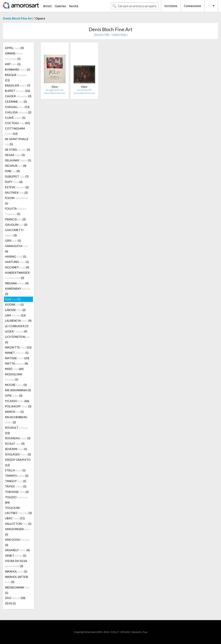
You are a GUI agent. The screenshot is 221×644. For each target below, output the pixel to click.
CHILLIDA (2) (18, 112)
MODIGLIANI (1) (14, 377)
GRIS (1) (13, 241)
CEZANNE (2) (16, 101)
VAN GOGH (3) (17, 542)
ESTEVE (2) (17, 187)
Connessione (192, 6)
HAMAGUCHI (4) (17, 249)
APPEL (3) (14, 48)
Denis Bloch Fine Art (18, 18)
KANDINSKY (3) (18, 291)
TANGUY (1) (16, 481)
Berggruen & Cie (55, 90)
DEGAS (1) (15, 155)
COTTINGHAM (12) (15, 131)
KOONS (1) (14, 304)
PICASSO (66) (17, 401)
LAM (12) (15, 315)
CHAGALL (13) (17, 107)
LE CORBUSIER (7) (17, 326)
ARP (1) (13, 64)
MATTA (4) (16, 363)
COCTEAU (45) (17, 123)
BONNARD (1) (18, 69)
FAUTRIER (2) (16, 193)
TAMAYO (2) (17, 476)
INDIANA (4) (17, 283)
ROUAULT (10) (17, 430)
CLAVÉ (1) (15, 118)
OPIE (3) (14, 396)
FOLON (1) (17, 201)
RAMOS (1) (14, 412)
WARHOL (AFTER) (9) (17, 579)
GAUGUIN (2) (16, 225)
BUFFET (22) (18, 91)
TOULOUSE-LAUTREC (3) (18, 510)
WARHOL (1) (16, 571)
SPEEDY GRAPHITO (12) (18, 462)
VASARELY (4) (17, 550)
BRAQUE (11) (16, 77)
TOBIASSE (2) (17, 492)
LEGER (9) (16, 331)
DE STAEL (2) (17, 149)
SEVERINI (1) (16, 449)
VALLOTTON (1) (18, 524)
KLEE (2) (13, 299)
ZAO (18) (15, 598)
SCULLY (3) (15, 444)
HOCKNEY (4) (17, 267)
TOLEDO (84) (16, 500)
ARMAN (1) (14, 56)
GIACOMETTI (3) (14, 233)
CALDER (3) (18, 96)
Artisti (47, 6)
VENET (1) (16, 555)
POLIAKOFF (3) (18, 406)
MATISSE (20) (17, 358)
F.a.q (145, 632)
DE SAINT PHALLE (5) (17, 142)
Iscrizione (171, 6)
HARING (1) (16, 256)
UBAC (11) (15, 518)
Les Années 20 (84, 90)
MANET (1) (17, 353)
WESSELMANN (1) (17, 590)
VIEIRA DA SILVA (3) (16, 563)
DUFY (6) (14, 182)
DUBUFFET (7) (17, 176)
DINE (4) (12, 171)
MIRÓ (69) (14, 369)
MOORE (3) (16, 385)
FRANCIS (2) (15, 219)
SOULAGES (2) (18, 454)
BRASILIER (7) (18, 85)
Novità (74, 6)
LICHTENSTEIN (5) (17, 339)
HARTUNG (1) (17, 262)
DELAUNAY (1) (18, 160)
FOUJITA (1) (16, 211)
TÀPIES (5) (16, 486)
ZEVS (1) (10, 603)
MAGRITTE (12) (18, 347)
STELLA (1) (15, 470)
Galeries (60, 6)
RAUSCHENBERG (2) (16, 420)
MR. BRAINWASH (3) (18, 390)
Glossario (136, 632)
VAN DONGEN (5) (17, 532)
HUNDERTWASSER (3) (17, 275)
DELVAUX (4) (16, 166)
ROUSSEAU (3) (18, 438)
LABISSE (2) (15, 310)
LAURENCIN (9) (18, 321)
